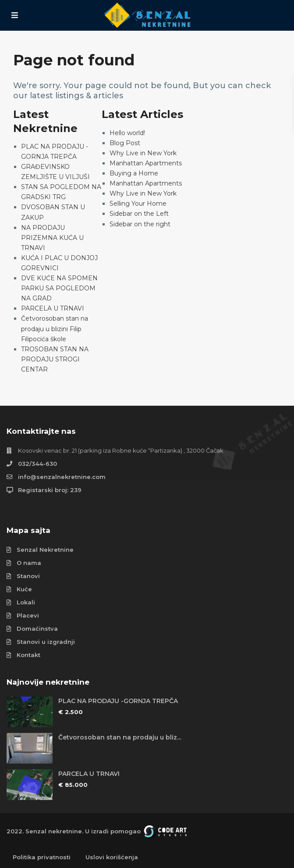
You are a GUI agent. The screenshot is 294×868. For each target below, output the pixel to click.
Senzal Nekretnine (45, 550)
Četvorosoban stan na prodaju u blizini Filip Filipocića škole (55, 329)
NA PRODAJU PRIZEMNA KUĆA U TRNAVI (52, 238)
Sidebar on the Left (139, 214)
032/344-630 (37, 464)
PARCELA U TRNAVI (53, 308)
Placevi (28, 615)
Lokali (26, 602)
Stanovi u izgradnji (46, 642)
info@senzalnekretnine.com (62, 477)
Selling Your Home (138, 204)
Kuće (24, 589)
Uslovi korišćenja (112, 857)
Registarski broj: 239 (50, 490)
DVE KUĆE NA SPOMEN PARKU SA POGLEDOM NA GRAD (59, 288)
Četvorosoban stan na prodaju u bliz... (120, 737)
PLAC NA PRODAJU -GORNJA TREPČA (118, 701)
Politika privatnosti (42, 857)
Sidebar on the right (140, 224)
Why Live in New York (143, 153)
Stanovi (28, 576)
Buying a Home (134, 173)
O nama (29, 563)
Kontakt (28, 655)
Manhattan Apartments (146, 163)
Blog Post (125, 143)
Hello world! (127, 133)
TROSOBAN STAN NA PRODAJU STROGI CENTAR (55, 359)
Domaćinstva (37, 629)
